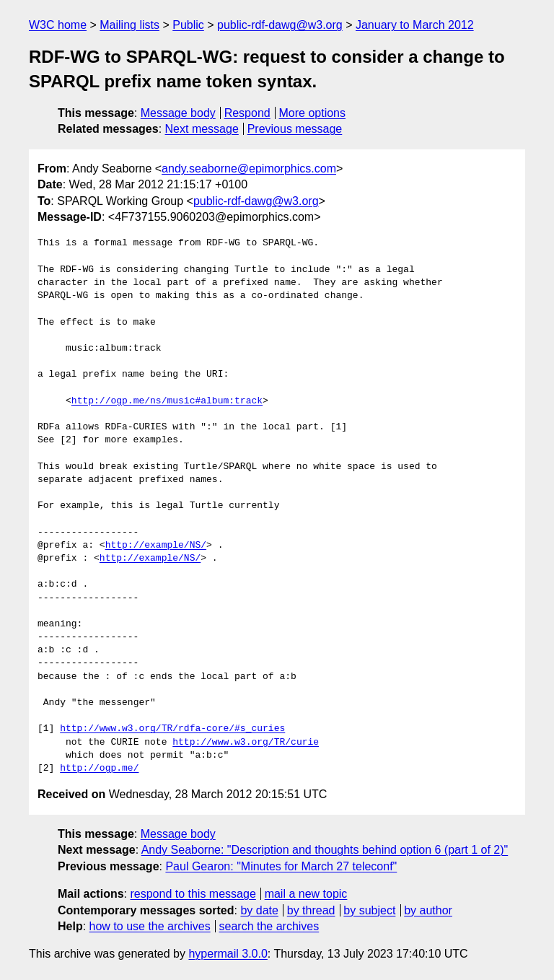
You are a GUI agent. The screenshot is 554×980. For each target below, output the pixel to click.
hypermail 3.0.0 (228, 954)
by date (259, 910)
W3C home (58, 25)
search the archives (269, 926)
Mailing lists (129, 25)
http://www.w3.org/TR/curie (246, 743)
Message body (178, 113)
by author (428, 910)
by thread (311, 910)
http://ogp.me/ (99, 769)
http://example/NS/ (156, 546)
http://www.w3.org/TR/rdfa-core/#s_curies (172, 729)
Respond (247, 113)
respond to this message (193, 894)
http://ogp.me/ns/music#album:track (167, 401)
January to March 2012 (415, 25)
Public (188, 25)
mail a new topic (306, 894)
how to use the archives (150, 926)
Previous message (295, 129)
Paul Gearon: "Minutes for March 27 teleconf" (281, 866)
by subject (369, 910)
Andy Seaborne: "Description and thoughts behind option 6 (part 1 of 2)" (325, 850)
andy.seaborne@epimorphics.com (249, 169)
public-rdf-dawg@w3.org (280, 25)
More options (313, 113)
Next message (202, 129)
